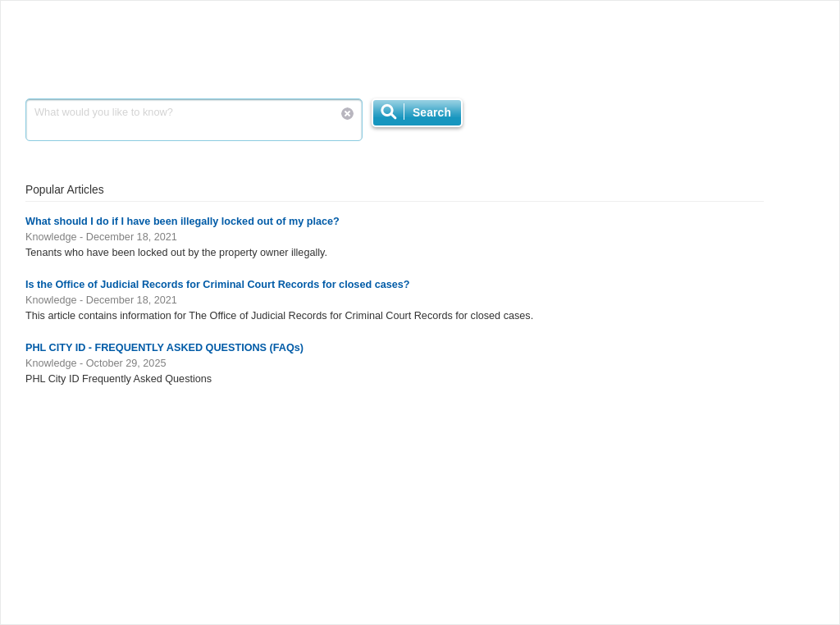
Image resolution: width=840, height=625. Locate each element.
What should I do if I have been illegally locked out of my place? (183, 221)
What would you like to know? (194, 120)
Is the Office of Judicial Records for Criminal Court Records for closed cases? (218, 285)
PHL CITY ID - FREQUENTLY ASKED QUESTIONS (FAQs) (164, 348)
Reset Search (347, 114)
